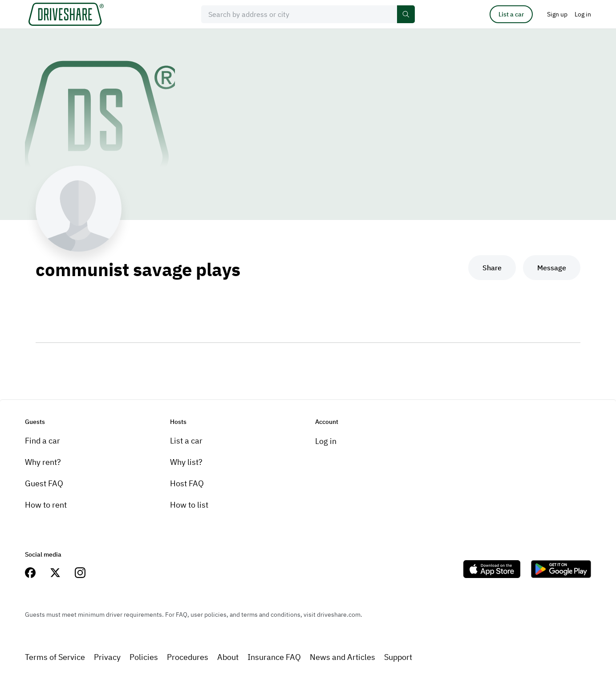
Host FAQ (187, 483)
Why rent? (43, 462)
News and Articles (342, 657)
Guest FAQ (44, 483)
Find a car (43, 441)
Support (398, 657)
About (228, 657)
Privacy (107, 657)
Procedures (188, 657)
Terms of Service (55, 657)
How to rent (46, 505)
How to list (189, 505)
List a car (511, 14)
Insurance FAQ (274, 657)
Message (552, 268)
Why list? (186, 462)
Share (492, 268)
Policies (144, 657)
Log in (326, 441)
